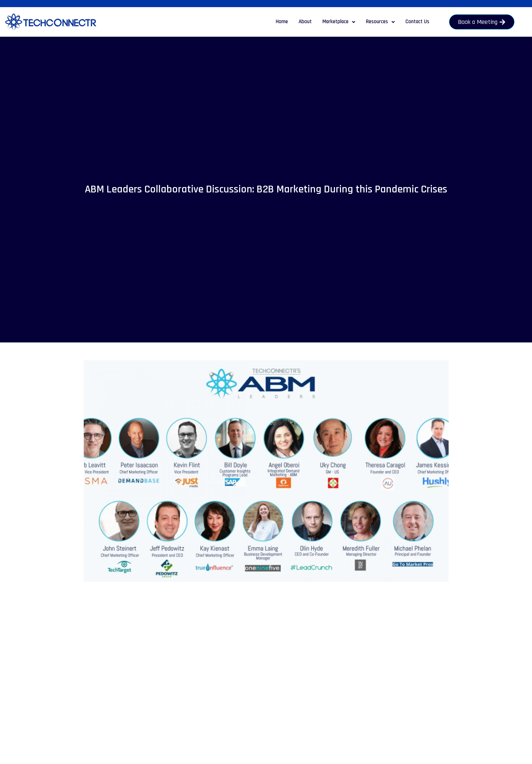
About (305, 22)
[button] (339, 22)
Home (282, 22)
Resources (380, 22)
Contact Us (417, 22)
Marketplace (339, 22)
